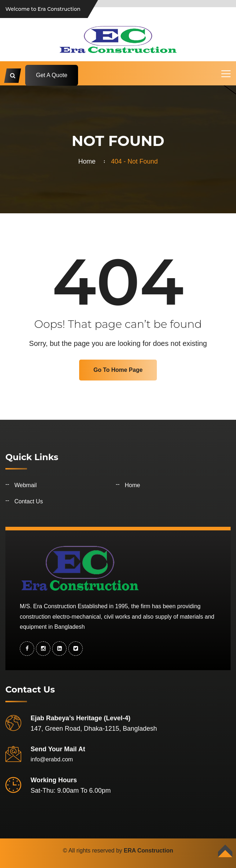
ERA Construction (148, 851)
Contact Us (29, 501)
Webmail (26, 485)
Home (88, 161)
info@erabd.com (52, 759)
